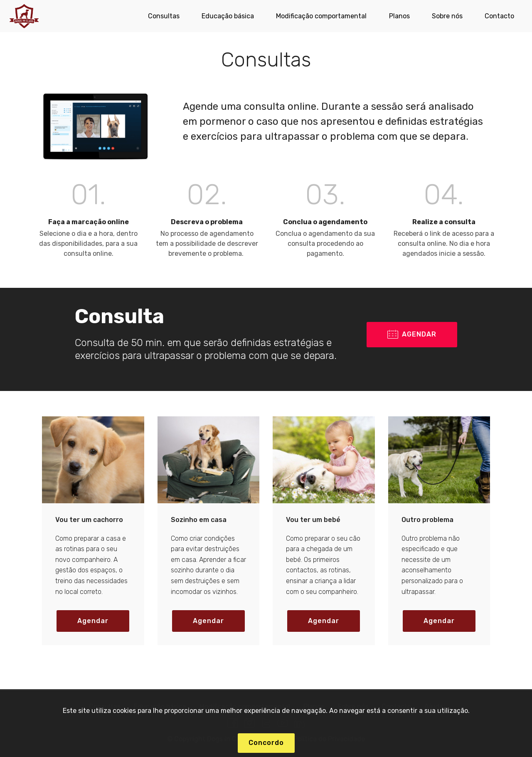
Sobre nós (447, 16)
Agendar (93, 621)
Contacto (499, 16)
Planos (399, 16)
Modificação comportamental (321, 16)
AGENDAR (412, 335)
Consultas (164, 16)
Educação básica (228, 16)
